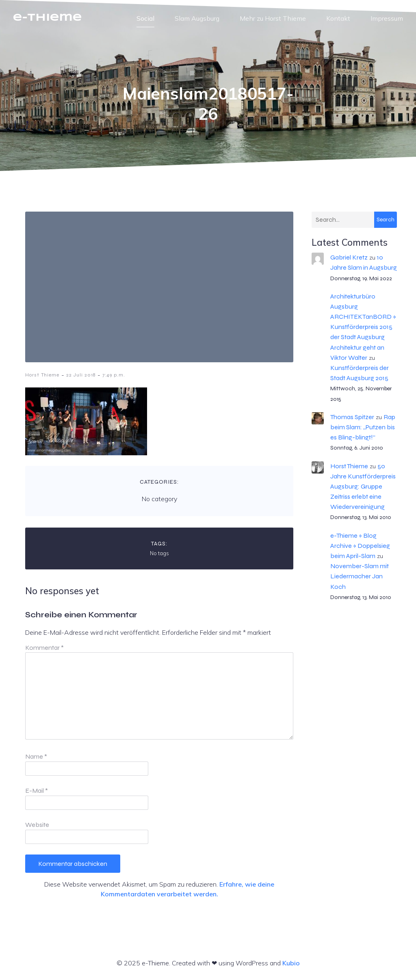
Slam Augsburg (197, 18)
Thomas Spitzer (352, 417)
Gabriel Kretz (349, 257)
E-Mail (37, 791)
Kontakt (338, 18)
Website (37, 825)
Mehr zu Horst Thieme (273, 18)
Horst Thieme (42, 375)
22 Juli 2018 (81, 375)
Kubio (291, 963)
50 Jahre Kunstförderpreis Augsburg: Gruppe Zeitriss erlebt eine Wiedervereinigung (363, 487)
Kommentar (44, 648)
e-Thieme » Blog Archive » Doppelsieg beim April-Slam (360, 546)
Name (36, 756)
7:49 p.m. (114, 375)
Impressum (387, 18)
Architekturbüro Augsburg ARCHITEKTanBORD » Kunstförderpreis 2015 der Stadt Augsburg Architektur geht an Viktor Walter (363, 327)
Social (145, 18)
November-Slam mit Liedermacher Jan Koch (360, 576)
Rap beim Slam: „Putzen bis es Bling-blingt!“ (363, 427)
